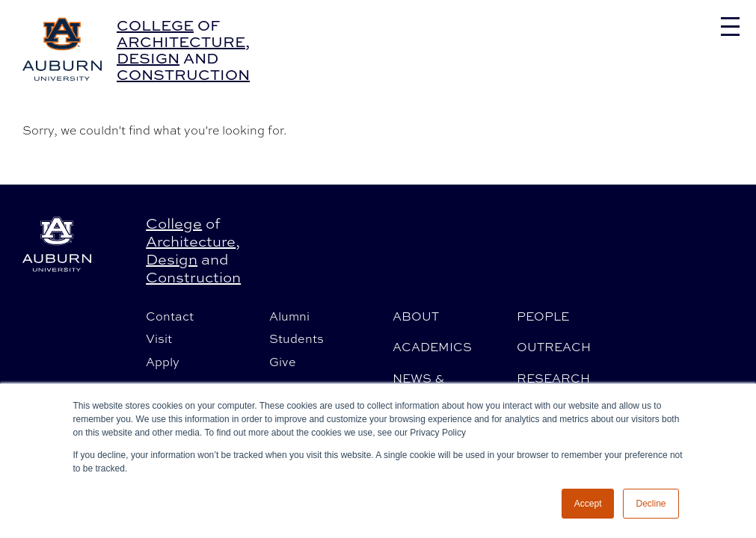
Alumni (289, 316)
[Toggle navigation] (730, 27)
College (155, 25)
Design (148, 58)
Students (296, 338)
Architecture (181, 41)
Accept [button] (588, 504)
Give (283, 362)
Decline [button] (651, 504)
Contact (170, 316)
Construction (183, 74)
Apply (163, 362)
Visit (159, 338)
